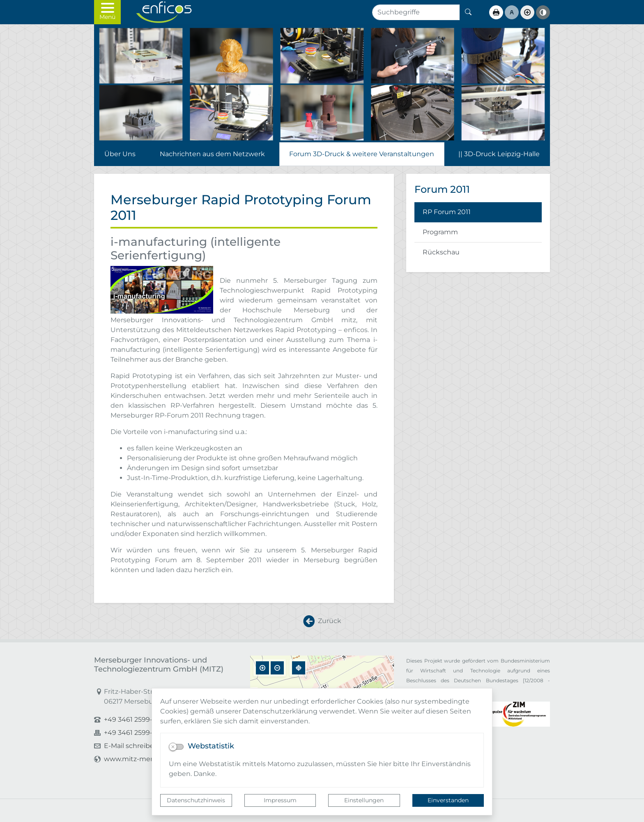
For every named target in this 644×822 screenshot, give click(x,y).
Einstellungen (364, 800)
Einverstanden (448, 800)
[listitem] (478, 212)
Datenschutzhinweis (196, 800)
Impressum (280, 800)
